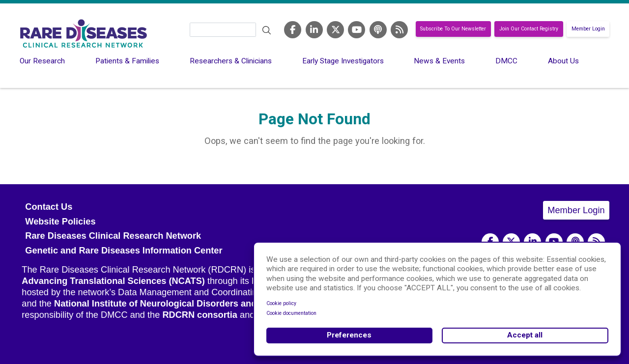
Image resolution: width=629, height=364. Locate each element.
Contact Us (49, 207)
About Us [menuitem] (563, 61)
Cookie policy (281, 303)
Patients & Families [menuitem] (127, 61)
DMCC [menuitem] (506, 61)
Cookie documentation (291, 313)
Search (266, 30)
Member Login (588, 29)
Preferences (349, 335)
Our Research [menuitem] (42, 61)
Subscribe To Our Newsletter (453, 29)
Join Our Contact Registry (529, 29)
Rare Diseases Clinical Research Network (113, 236)
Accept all (525, 335)
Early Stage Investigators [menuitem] (343, 61)
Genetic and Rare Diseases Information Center (124, 251)
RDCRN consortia (200, 315)
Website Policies (60, 222)
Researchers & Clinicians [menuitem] (231, 61)
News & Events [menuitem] (439, 61)
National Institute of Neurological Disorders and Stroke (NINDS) (189, 304)
